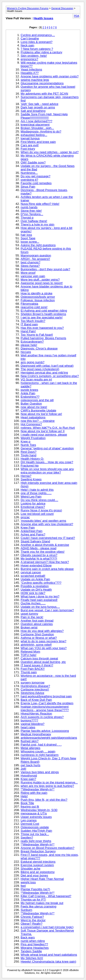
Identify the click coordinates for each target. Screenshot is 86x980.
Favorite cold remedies (36, 183)
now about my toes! (34, 407)
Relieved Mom (30, 652)
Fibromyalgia (29, 304)
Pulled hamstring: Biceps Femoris (43, 338)
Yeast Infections (31, 69)
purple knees (29, 390)
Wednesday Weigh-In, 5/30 (39, 810)
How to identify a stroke (37, 293)
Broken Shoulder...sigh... (37, 128)
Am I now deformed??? (36, 121)
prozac (25, 517)
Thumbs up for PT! (33, 900)
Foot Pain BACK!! (33, 669)
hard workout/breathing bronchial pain (46, 696)
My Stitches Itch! (32, 958)
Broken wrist (29, 627)
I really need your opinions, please (44, 435)
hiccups (26, 352)
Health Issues (43, 18)
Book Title (27, 803)
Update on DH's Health (36, 590)
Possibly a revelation (35, 586)
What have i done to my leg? (40, 596)
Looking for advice (33, 503)
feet (23, 886)
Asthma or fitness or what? (39, 638)
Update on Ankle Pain (35, 579)
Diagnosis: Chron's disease (39, 348)
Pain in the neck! (32, 617)
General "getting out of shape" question (47, 448)
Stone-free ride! (31, 211)
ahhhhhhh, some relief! (36, 645)
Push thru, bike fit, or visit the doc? (44, 800)
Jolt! (23, 769)
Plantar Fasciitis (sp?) (35, 889)
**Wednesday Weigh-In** (38, 789)
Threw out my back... (35, 834)
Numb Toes (28, 445)
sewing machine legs (35, 80)
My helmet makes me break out (42, 903)
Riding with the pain (34, 793)
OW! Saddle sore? (33, 162)
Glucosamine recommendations (42, 83)
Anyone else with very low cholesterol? (47, 524)
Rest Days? (29, 452)
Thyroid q (27, 218)
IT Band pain (29, 324)
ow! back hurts (31, 765)
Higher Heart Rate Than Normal (42, 879)
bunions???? (29, 720)
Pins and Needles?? (34, 944)
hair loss (26, 235)
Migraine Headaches (35, 948)
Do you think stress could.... (39, 500)
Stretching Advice (32, 693)
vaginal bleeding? (33, 724)
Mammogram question (36, 255)
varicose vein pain (33, 276)
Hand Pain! (28, 331)
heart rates (28, 727)
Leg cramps (29, 820)
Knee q (25, 441)
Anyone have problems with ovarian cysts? (50, 76)
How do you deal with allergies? (42, 631)
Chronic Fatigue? (32, 917)
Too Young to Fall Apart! (37, 335)
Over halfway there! (34, 221)
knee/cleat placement (35, 125)
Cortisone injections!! (35, 689)
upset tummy (29, 614)
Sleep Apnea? (30, 266)
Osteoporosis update (35, 827)
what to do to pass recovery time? (43, 641)
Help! (24, 796)
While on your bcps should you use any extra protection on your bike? (47, 471)
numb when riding (33, 941)
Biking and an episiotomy (38, 872)
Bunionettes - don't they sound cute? (45, 269)
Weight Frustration (33, 438)
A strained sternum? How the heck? (45, 562)
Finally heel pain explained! (39, 600)
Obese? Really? (32, 924)
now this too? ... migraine (38, 421)
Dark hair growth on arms (38, 107)
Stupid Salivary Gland (35, 541)
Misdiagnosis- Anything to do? (41, 131)
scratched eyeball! (33, 576)
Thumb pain (29, 672)
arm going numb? (33, 362)
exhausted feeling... (34, 135)
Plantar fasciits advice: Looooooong (45, 731)
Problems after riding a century (42, 52)
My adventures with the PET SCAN (44, 94)
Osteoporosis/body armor (38, 297)
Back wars (28, 937)
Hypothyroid (29, 776)
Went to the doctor (33, 920)
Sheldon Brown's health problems (43, 314)
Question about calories (37, 624)
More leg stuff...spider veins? (40, 280)
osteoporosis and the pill (37, 400)
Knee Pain (28, 528)
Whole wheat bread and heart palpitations (49, 955)
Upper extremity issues (36, 817)
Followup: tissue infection (38, 300)
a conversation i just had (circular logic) (47, 927)
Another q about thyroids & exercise (45, 545)
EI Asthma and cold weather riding (44, 311)
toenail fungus (30, 138)
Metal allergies (31, 748)
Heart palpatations (33, 417)
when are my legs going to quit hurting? (47, 786)
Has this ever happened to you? (42, 328)
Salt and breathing (33, 111)
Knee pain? (28, 779)
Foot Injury (28, 149)
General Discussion (62, 8)
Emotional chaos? (33, 507)
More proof (28, 273)
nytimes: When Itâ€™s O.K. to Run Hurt (48, 428)
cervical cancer (31, 572)
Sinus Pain (28, 187)
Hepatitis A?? (30, 73)
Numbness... (29, 173)
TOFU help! (29, 655)
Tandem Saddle (31, 951)
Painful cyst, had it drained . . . (41, 745)
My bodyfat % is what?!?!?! (39, 559)
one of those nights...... (36, 493)
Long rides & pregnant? (37, 42)
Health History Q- (32, 459)
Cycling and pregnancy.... (38, 35)
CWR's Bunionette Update (38, 410)
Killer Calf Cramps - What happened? (46, 896)
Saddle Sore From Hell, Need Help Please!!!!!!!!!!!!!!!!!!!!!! (44, 116)
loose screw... (30, 242)
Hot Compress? (31, 424)
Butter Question (31, 404)
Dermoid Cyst (30, 824)
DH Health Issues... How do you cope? (47, 462)
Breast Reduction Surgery (38, 851)
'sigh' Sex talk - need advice (39, 104)
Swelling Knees (31, 479)
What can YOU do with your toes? (44, 648)
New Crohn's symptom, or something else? (50, 376)
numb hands (29, 207)
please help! (29, 345)
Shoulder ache (31, 869)
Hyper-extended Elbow (36, 565)
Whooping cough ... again (38, 751)
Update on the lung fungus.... (40, 607)
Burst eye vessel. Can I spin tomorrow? (47, 610)
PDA (76, 16)
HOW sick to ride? (33, 593)
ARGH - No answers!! (35, 259)
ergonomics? (29, 59)
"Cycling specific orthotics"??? (41, 583)
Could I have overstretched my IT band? (48, 538)
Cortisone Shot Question (37, 634)
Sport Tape (28, 238)
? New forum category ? (37, 49)
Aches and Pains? (33, 534)
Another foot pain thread (37, 621)
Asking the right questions (38, 245)
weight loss (28, 882)
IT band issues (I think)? (37, 665)
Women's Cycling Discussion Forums (28, 8)
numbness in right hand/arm (40, 755)
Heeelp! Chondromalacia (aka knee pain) (48, 962)
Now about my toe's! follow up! (41, 414)
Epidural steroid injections (38, 862)
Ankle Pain (28, 393)
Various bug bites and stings (40, 772)
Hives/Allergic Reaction (36, 714)
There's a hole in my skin (37, 224)
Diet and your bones (34, 875)
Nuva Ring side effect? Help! (40, 204)
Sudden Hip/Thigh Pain (36, 831)
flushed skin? (30, 741)
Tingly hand (28, 455)
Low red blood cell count (37, 514)
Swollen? (27, 838)
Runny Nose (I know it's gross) (41, 510)
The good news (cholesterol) (40, 369)
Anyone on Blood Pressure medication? (47, 848)
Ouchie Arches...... (33, 603)
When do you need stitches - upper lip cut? (50, 152)
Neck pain (27, 45)
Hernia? (26, 476)
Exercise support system (37, 865)
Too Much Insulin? (33, 321)
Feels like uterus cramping (39, 906)
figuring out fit (30, 807)
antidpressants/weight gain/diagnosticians (49, 738)
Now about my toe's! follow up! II (43, 431)
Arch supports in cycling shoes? (42, 717)
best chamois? (31, 262)
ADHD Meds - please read (39, 548)
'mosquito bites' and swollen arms (43, 521)
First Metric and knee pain (38, 142)
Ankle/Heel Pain (32, 531)
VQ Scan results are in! (36, 379)
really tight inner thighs (36, 841)
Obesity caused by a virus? (39, 555)
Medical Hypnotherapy (36, 734)
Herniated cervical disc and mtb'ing (44, 373)
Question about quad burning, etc (43, 662)
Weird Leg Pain (31, 497)
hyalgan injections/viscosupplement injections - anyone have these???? (45, 708)
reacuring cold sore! (34, 307)
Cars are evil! (30, 145)
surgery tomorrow (33, 683)
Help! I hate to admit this (37, 490)
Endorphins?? (30, 397)
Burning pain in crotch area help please (47, 569)
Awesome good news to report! (42, 283)
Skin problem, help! (34, 56)
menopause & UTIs (34, 813)
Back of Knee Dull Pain (36, 700)
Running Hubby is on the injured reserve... (49, 782)
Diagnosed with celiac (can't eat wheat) (47, 366)
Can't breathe (30, 38)
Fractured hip (30, 466)
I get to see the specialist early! (42, 317)
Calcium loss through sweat (39, 658)
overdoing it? (29, 180)
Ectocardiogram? (32, 342)
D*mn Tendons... (32, 214)
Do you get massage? (36, 176)
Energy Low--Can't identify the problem (47, 703)
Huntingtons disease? (35, 686)
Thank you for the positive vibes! (43, 552)
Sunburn (26, 910)
